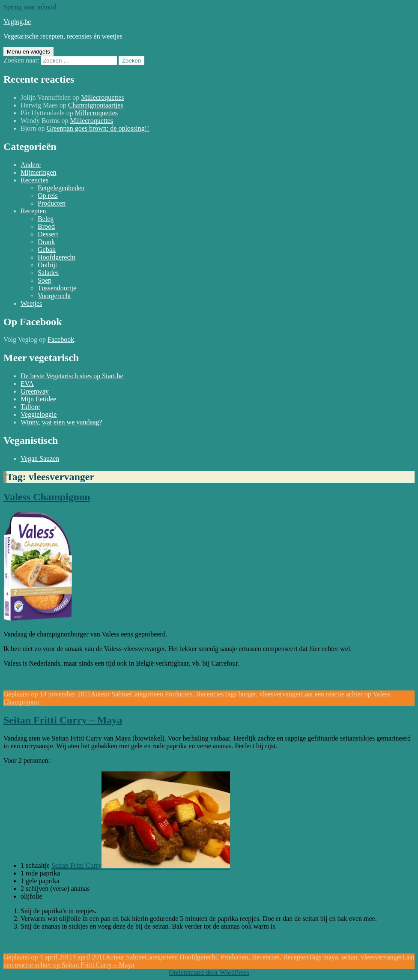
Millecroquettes (102, 97)
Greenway (35, 391)
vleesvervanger (280, 694)
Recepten (33, 211)
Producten (52, 203)
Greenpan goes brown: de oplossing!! (98, 128)
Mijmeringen (39, 172)
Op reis (48, 196)
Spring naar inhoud (30, 7)
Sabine (121, 694)
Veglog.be (17, 22)
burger (247, 694)
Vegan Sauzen (40, 459)
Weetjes (31, 303)
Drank (46, 242)
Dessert (48, 234)
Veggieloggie (39, 414)
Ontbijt (47, 265)
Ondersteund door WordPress (209, 973)
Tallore (30, 407)
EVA (27, 384)
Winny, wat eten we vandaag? (61, 422)
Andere (31, 165)
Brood (46, 226)
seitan (349, 957)
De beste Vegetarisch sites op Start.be (72, 376)
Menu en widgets (28, 52)
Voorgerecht (54, 296)
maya (330, 957)
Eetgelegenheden (61, 188)
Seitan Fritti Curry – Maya (63, 720)
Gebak (47, 249)
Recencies (34, 180)
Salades (48, 273)
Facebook (61, 339)
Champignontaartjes (96, 105)
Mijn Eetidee (38, 399)
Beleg (46, 219)
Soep (45, 280)
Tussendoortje (57, 288)
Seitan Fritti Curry (76, 865)
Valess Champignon (47, 497)
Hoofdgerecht (57, 257)
